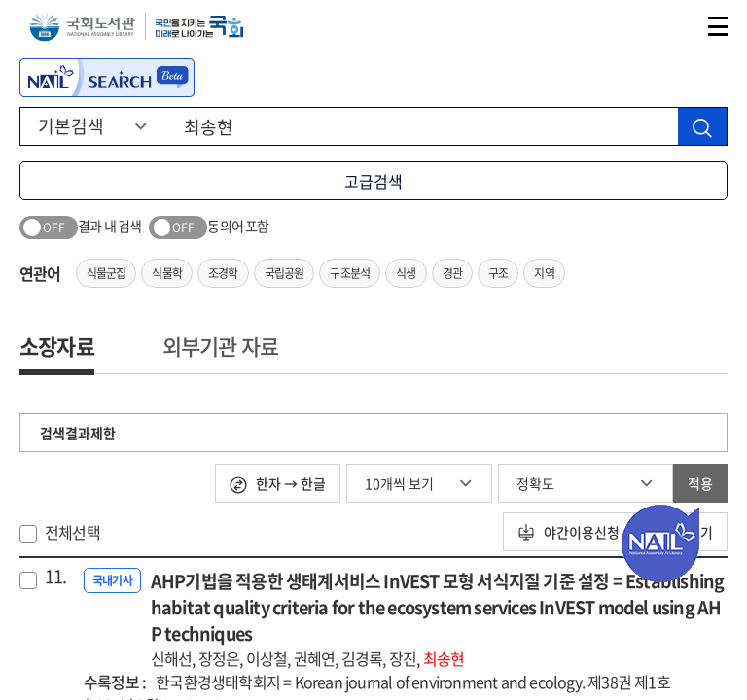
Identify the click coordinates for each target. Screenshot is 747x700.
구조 (498, 273)
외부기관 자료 (220, 346)
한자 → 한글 (278, 484)
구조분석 (350, 273)
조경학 (223, 273)
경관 (452, 273)
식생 (406, 273)
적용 (700, 483)
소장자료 (57, 346)
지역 (544, 273)
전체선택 (72, 532)
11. (56, 577)
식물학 (167, 273)
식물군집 (107, 273)
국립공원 (285, 273)
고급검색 (373, 181)
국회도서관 (82, 27)
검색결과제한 (78, 433)
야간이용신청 (569, 532)
